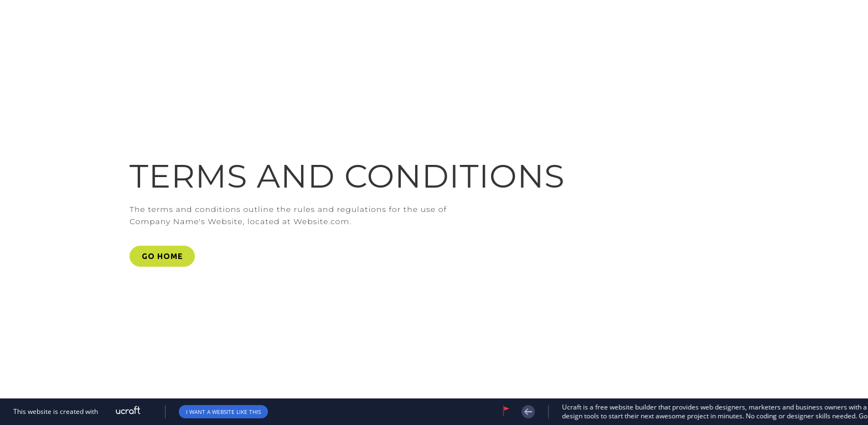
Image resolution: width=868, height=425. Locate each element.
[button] (162, 256)
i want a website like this (223, 412)
